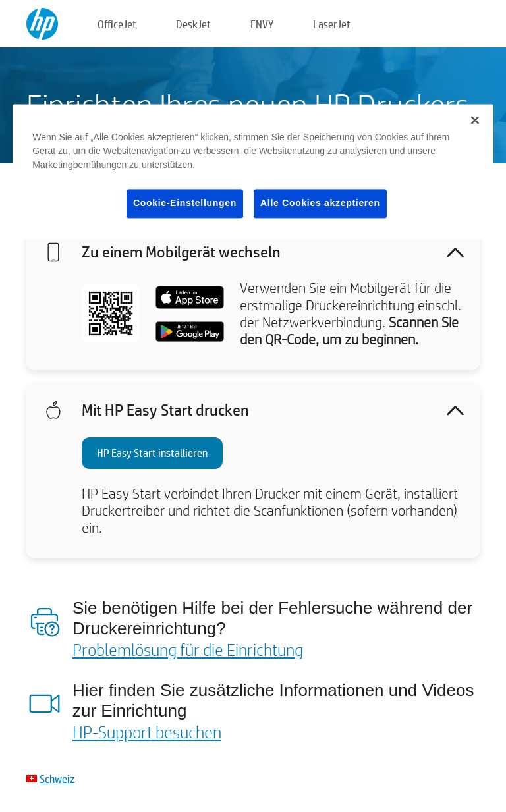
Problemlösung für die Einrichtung (188, 649)
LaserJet (332, 24)
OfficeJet (117, 24)
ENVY (262, 24)
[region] (253, 172)
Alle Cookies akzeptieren (320, 203)
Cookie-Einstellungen (185, 203)
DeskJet (193, 24)
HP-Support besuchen (147, 732)
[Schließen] (475, 120)
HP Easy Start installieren (152, 453)
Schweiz (57, 779)
